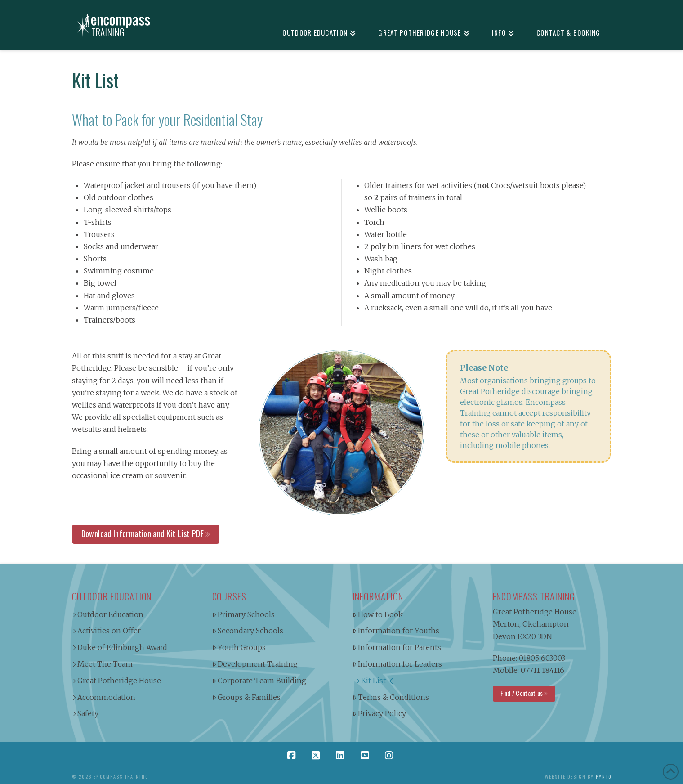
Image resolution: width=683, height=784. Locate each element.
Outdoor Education (108, 614)
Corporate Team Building (259, 681)
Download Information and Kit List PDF (143, 533)
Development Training (255, 664)
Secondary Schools (248, 631)
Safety (85, 713)
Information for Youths (396, 631)
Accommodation (104, 697)
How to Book (378, 614)
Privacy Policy (379, 713)
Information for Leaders (397, 664)
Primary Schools (244, 614)
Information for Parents (397, 647)
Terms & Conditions (391, 697)
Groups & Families (247, 697)
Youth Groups (239, 647)
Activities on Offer (107, 631)
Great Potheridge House (117, 681)
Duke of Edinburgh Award (120, 647)
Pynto (604, 777)
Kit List (375, 681)
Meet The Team (103, 664)
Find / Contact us (522, 693)
